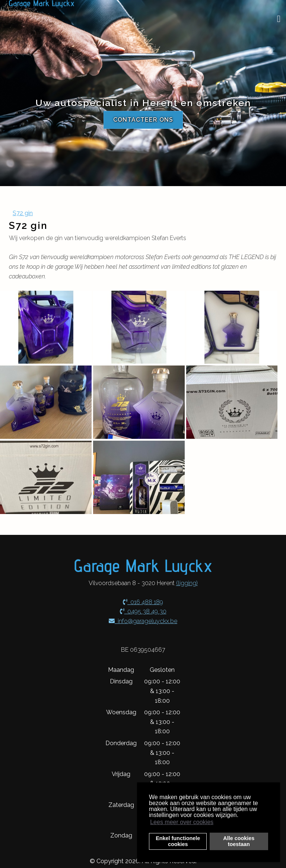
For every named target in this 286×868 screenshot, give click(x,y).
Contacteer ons (143, 120)
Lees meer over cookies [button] (182, 822)
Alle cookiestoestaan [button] (239, 841)
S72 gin (23, 213)
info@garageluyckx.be (143, 621)
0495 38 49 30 (143, 611)
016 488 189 (143, 602)
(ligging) (187, 583)
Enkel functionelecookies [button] (178, 841)
